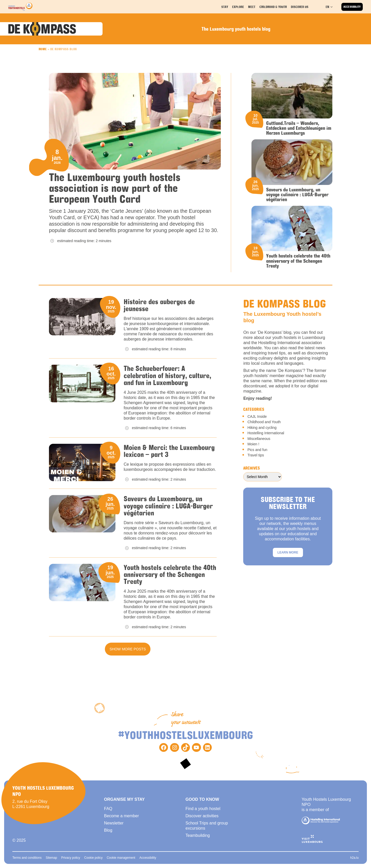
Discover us (300, 6)
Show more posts (128, 649)
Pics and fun (257, 450)
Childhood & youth (273, 6)
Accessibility (352, 7)
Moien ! (253, 444)
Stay (225, 6)
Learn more (288, 552)
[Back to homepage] (20, 7)
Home (43, 49)
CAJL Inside (257, 416)
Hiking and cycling (262, 428)
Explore (239, 6)
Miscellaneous (259, 439)
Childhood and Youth (264, 422)
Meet (252, 6)
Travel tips (256, 455)
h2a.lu (354, 858)
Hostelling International (266, 433)
